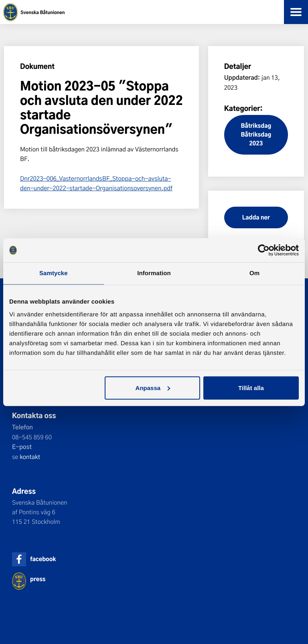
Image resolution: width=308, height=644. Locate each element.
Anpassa (153, 387)
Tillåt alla (251, 387)
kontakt (30, 457)
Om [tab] (254, 273)
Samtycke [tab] (54, 273)
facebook (43, 559)
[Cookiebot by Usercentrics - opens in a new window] (264, 250)
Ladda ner (256, 217)
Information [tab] (154, 273)
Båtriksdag (256, 126)
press (38, 579)
